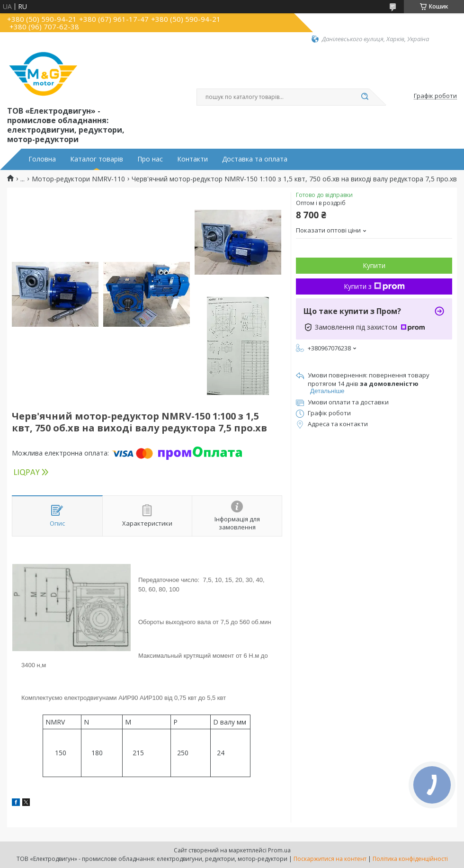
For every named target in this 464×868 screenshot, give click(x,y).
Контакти (192, 159)
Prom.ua (279, 850)
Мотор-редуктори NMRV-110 (78, 179)
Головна (42, 159)
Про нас (150, 159)
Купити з (374, 286)
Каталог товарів (97, 159)
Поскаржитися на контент (330, 859)
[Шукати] (365, 97)
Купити (374, 265)
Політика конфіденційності (410, 859)
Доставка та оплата (255, 159)
